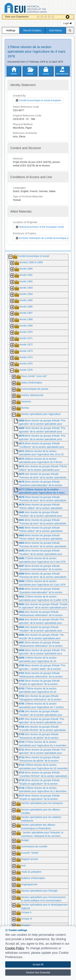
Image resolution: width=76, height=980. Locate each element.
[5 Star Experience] (53, 17)
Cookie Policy (15, 948)
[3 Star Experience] (46, 17)
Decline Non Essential (38, 972)
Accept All (38, 964)
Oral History (56, 30)
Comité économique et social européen (38, 100)
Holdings (11, 30)
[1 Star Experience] (39, 17)
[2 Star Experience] (42, 17)
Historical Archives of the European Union (39, 227)
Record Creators (32, 30)
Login (67, 23)
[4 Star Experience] (50, 17)
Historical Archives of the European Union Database (35, 8)
